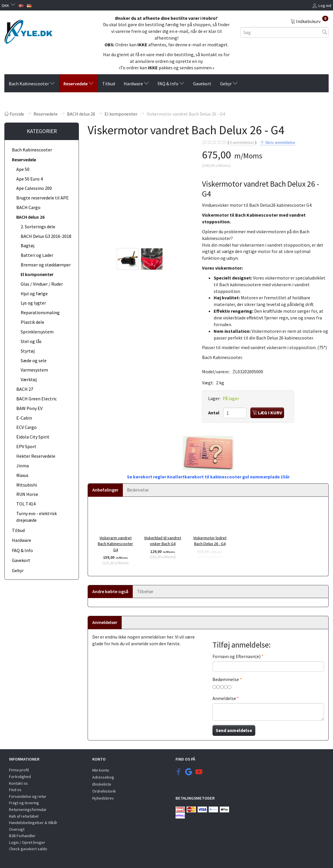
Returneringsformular (28, 809)
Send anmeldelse (234, 730)
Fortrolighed (20, 777)
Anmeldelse (224, 698)
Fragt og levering (24, 803)
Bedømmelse (226, 679)
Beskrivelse (138, 490)
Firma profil (19, 770)
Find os (15, 790)
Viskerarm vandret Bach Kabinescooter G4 (115, 544)
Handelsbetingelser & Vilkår (33, 823)
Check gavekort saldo (28, 849)
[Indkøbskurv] (309, 21)
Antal (214, 413)
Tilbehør (145, 591)
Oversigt (17, 829)
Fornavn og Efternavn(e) (237, 656)
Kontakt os (18, 783)
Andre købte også (110, 591)
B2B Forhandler (22, 836)
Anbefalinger (105, 490)
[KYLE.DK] (28, 30)
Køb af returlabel (24, 816)
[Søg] (325, 32)
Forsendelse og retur (28, 796)
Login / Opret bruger (27, 842)
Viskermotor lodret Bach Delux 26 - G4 (210, 541)
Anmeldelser (105, 622)
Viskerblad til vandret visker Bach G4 (163, 541)
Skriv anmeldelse (280, 142)
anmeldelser (242, 143)
